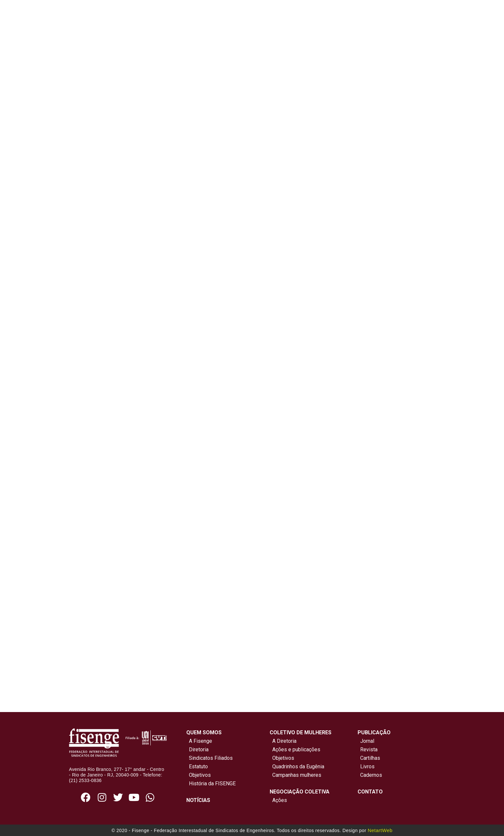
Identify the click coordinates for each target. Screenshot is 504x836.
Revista (369, 749)
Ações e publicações (295, 749)
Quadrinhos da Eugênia (297, 766)
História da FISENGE (211, 784)
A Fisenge (199, 741)
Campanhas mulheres (295, 775)
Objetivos (199, 775)
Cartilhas (370, 758)
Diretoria (197, 749)
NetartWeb (380, 830)
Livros (367, 766)
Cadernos (371, 775)
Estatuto (197, 766)
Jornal (367, 741)
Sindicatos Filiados (210, 758)
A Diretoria (283, 741)
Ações (278, 800)
